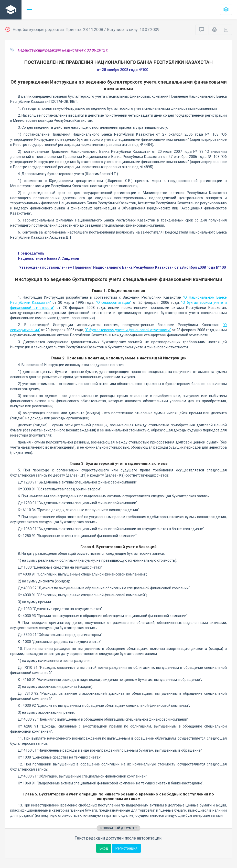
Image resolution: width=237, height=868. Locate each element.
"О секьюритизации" (114, 302)
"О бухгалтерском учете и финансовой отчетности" (128, 330)
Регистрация (126, 848)
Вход (104, 848)
